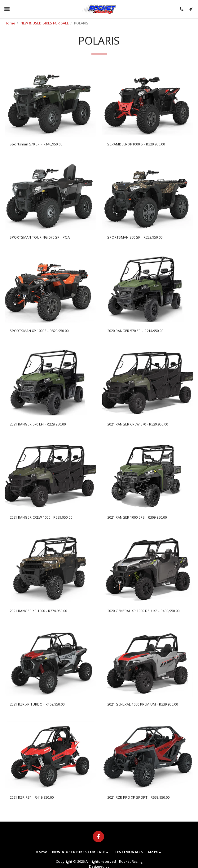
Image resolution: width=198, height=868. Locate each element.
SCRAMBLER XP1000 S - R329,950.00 (136, 144)
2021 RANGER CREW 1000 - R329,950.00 (41, 517)
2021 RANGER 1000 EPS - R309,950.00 (137, 517)
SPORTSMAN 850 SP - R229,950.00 (135, 237)
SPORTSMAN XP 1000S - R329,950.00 (39, 331)
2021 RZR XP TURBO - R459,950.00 (37, 704)
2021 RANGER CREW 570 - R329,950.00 (138, 424)
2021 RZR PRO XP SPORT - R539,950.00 (138, 797)
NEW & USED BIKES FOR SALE (45, 23)
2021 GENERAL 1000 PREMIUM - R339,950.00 (143, 704)
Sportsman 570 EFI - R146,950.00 (36, 144)
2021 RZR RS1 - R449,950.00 (32, 797)
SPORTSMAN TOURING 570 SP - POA (40, 237)
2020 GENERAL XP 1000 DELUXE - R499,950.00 (143, 611)
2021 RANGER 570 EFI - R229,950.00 (38, 424)
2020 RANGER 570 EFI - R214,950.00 (135, 331)
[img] (50, 103)
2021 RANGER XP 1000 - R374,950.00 (38, 611)
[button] (7, 9)
